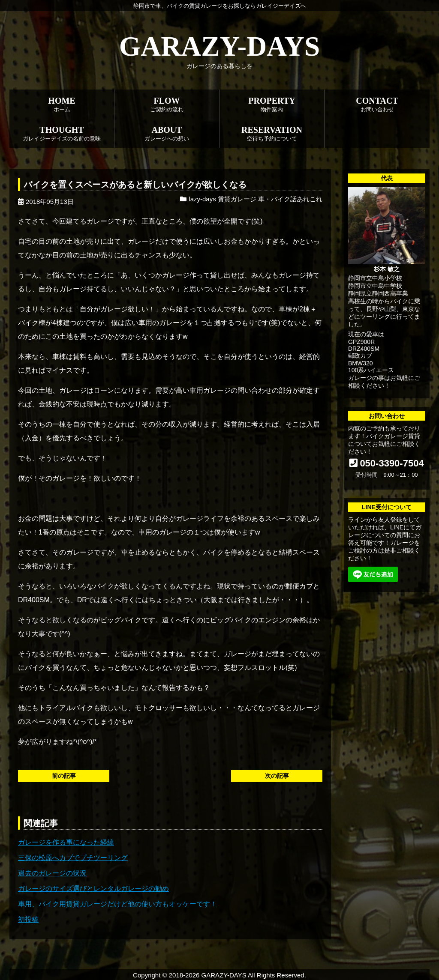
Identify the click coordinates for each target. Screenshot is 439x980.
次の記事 (277, 776)
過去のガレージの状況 (52, 873)
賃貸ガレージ (237, 199)
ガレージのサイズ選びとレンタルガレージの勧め (93, 889)
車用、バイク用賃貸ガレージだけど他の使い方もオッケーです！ (117, 904)
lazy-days (202, 199)
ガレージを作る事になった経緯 (66, 842)
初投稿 (28, 919)
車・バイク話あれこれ (290, 199)
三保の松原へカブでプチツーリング (73, 858)
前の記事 (64, 776)
